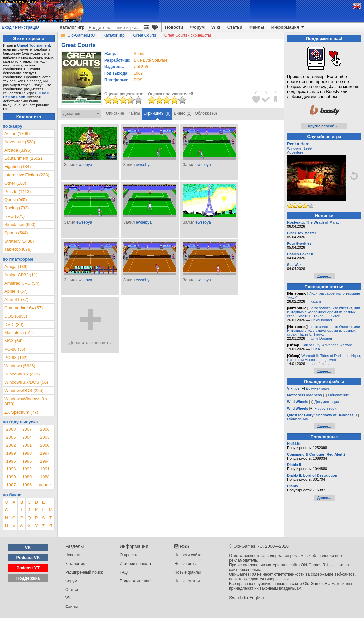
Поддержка (28, 578)
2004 (27, 437)
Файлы (257, 27)
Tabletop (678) (18, 249)
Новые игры (185, 564)
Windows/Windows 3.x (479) (26, 401)
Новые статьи (187, 581)
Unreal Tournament (33, 45)
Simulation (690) (20, 224)
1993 (11, 469)
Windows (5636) (20, 366)
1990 (11, 477)
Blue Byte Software (151, 60)
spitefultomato (322, 364)
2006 (45, 429)
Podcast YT (28, 568)
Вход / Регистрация (21, 27)
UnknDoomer (321, 320)
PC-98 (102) (16, 357)
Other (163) (15, 183)
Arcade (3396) (18, 150)
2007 (27, 429)
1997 (45, 453)
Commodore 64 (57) (23, 308)
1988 (45, 477)
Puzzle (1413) (18, 191)
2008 (11, 429)
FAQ (124, 572)
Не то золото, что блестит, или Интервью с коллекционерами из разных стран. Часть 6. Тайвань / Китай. (323, 312)
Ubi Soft (141, 67)
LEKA (315, 349)
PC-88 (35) (15, 349)
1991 (45, 469)
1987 (11, 485)
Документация (318, 388)
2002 (11, 445)
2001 (27, 445)
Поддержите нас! (136, 581)
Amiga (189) (16, 266)
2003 (45, 437)
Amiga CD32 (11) (21, 275)
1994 (45, 461)
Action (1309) (17, 133)
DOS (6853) (16, 316)
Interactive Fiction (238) (27, 175)
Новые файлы (187, 572)
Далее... (324, 276)
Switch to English (247, 598)
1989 (138, 73)
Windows (294, 148)
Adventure (295, 152)
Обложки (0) (206, 113)
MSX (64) (13, 341)
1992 (27, 469)
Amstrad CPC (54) (22, 283)
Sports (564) (16, 233)
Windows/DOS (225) (24, 391)
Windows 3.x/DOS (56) (26, 382)
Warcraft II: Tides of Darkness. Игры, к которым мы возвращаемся (324, 358)
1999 (11, 453)
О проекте (129, 555)
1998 (27, 453)
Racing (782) (17, 208)
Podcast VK (28, 558)
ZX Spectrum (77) (21, 412)
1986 (27, 485)
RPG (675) (15, 216)
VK (28, 547)
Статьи (235, 27)
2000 (45, 445)
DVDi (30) (14, 324)
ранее (45, 485)
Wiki (216, 27)
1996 (11, 461)
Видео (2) (182, 113)
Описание (115, 113)
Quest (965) (16, 200)
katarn (316, 301)
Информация (288, 27)
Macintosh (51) (19, 333)
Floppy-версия (326, 408)
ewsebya (84, 165)
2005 (11, 437)
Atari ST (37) (16, 300)
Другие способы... (324, 126)
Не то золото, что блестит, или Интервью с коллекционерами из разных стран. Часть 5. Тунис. (323, 331)
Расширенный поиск (84, 572)
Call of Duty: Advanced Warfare (327, 345)
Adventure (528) (20, 142)
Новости (174, 27)
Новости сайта (188, 555)
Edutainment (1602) (23, 158)
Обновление (339, 395)
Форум (197, 27)
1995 (27, 461)
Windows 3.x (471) (22, 374)
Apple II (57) (16, 291)
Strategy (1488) (19, 241)
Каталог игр (72, 27)
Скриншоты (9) (157, 113)
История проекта (135, 564)
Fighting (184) (18, 167)
